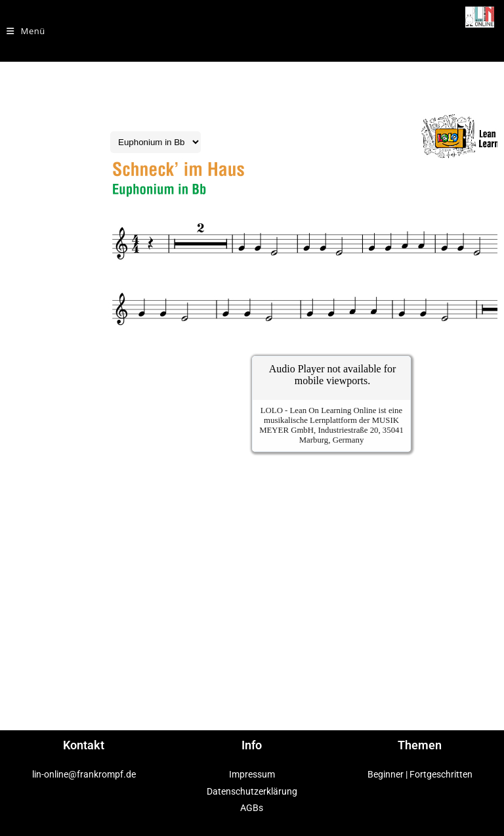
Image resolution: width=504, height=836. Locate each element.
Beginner (386, 774)
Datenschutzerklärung (252, 791)
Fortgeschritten (441, 774)
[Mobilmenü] (26, 31)
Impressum (252, 774)
